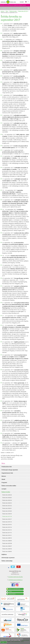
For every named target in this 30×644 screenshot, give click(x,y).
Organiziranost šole (7, 473)
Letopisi (4, 489)
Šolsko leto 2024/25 (7, 498)
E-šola (10, 591)
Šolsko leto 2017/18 (23, 11)
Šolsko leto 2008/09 (7, 541)
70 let (23, 8)
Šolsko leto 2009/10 (7, 538)
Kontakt (22, 2)
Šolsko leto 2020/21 (7, 508)
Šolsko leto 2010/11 (7, 535)
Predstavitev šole (7, 467)
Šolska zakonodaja (7, 561)
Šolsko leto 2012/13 (7, 530)
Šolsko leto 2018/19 (7, 514)
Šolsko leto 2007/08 (7, 543)
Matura (4, 476)
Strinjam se (4, 642)
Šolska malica (12, 594)
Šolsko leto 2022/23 (7, 503)
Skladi (3, 479)
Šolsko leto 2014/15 (7, 525)
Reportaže (17, 5)
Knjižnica (4, 554)
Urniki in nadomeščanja (14, 589)
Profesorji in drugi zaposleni (10, 470)
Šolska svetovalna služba (9, 486)
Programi (6, 5)
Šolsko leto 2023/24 (7, 500)
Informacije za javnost (8, 558)
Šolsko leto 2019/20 (7, 511)
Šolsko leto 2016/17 (7, 519)
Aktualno (23, 5)
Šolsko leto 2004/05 (7, 551)
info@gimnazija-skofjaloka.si (16, 580)
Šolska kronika (13, 11)
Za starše (8, 8)
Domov (3, 11)
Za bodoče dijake (16, 8)
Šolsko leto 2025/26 (7, 495)
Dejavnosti (11, 5)
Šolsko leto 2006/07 (7, 546)
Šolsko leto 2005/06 (7, 549)
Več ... (20, 640)
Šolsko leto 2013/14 (7, 527)
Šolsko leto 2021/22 (7, 506)
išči (28, 8)
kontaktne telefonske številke (16, 577)
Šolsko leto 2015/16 (7, 522)
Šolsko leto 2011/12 (7, 533)
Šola (1, 5)
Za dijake (3, 8)
